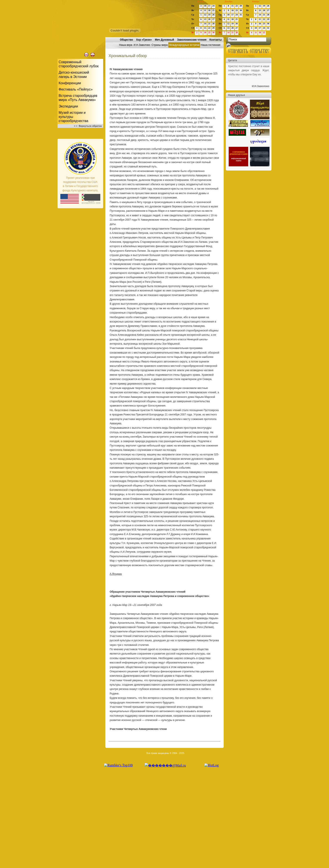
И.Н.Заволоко (142, 45)
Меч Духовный (164, 40)
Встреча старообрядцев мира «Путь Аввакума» (78, 98)
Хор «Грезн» (144, 40)
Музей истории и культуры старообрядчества (73, 117)
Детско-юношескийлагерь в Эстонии (74, 74)
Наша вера (126, 45)
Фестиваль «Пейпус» (76, 89)
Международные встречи (184, 45)
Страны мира (160, 45)
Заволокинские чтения (192, 40)
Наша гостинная (210, 45)
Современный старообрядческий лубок (79, 64)
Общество (126, 40)
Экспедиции (68, 106)
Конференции (70, 83)
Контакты (216, 40)
